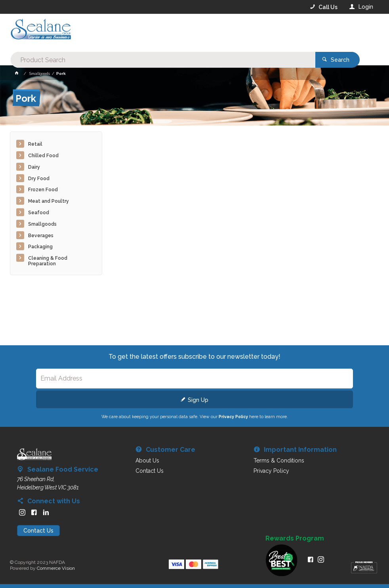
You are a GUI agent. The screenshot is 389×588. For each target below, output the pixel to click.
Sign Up (198, 400)
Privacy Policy (233, 417)
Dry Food (39, 179)
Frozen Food (43, 190)
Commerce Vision (56, 568)
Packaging (40, 247)
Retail (35, 144)
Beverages (41, 236)
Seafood (39, 213)
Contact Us (38, 531)
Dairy (34, 167)
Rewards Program (295, 539)
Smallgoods (42, 224)
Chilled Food (43, 156)
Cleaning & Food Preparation (48, 261)
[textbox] (163, 32)
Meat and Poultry (49, 201)
